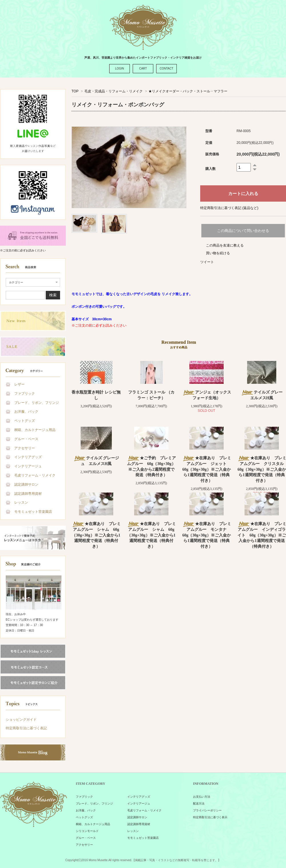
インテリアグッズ (28, 457)
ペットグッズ (25, 421)
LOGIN (119, 68)
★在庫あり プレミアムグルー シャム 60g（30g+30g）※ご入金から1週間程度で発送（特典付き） (96, 535)
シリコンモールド (87, 831)
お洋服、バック (26, 412)
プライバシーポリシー (207, 810)
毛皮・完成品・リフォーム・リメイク (114, 91)
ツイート (207, 262)
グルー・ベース (26, 439)
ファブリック (25, 394)
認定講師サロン (26, 484)
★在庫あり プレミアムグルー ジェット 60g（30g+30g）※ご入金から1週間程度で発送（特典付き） (207, 469)
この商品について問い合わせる (243, 231)
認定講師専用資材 (28, 494)
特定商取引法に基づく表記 (26, 728)
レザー (19, 384)
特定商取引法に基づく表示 (210, 817)
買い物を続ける (218, 253)
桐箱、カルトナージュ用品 (35, 430)
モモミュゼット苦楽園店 (33, 512)
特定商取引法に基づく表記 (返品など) (229, 208)
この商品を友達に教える (225, 245)
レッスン (21, 502)
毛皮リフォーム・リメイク (35, 475)
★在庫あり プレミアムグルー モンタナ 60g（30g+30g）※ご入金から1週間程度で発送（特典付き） (207, 535)
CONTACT (166, 68)
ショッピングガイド (21, 720)
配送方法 (199, 804)
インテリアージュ (28, 466)
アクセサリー (25, 448)
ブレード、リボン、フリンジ (37, 403)
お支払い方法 (202, 797)
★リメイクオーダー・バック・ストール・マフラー (188, 91)
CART (143, 68)
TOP (75, 91)
